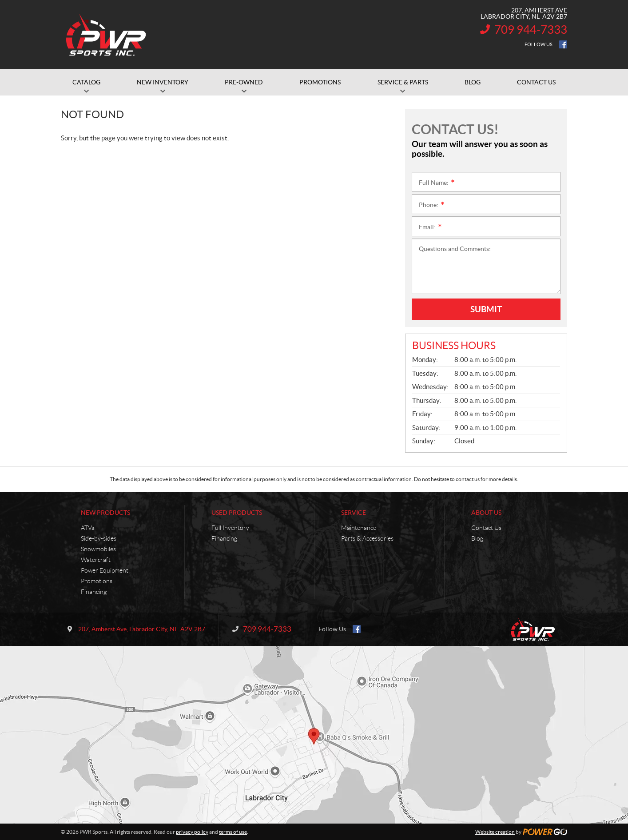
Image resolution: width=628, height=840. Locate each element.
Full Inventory (230, 528)
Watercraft (96, 560)
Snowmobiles (98, 549)
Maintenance (359, 528)
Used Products (237, 513)
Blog (477, 538)
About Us (486, 513)
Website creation (495, 832)
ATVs (87, 528)
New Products (105, 513)
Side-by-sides (99, 538)
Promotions (97, 581)
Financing (94, 592)
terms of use (233, 832)
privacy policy (192, 832)
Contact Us (486, 528)
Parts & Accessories (367, 538)
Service (354, 513)
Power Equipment (105, 570)
